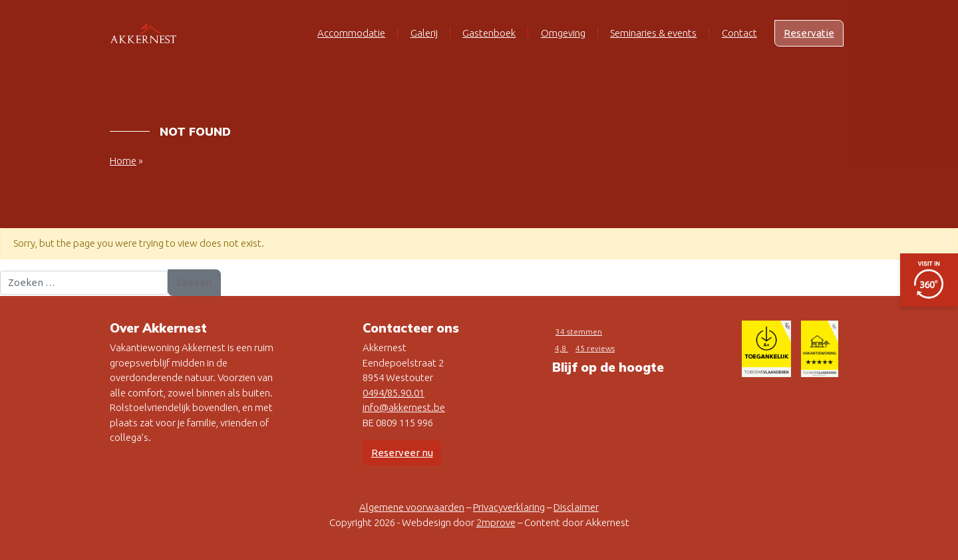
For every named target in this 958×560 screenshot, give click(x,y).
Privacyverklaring (509, 507)
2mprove (496, 522)
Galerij (424, 33)
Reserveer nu (402, 453)
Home (123, 161)
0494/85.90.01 (394, 393)
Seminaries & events (653, 33)
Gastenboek (489, 33)
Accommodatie (351, 33)
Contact (739, 33)
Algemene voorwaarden (412, 507)
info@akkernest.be (404, 407)
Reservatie (809, 33)
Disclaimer (576, 507)
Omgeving (563, 33)
